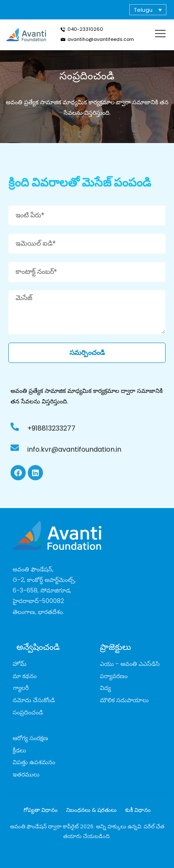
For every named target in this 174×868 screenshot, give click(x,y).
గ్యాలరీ (21, 688)
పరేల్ (149, 826)
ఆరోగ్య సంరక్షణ (30, 738)
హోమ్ (20, 664)
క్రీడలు (19, 750)
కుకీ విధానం (138, 810)
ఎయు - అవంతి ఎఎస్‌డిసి (130, 664)
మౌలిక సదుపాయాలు (124, 700)
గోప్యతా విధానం (41, 810)
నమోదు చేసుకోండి (34, 700)
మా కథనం (25, 676)
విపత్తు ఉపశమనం (34, 762)
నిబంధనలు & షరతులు (91, 810)
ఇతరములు (26, 774)
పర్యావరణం (114, 676)
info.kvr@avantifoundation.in (74, 456)
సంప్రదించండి (28, 712)
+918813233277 (51, 434)
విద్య (105, 688)
